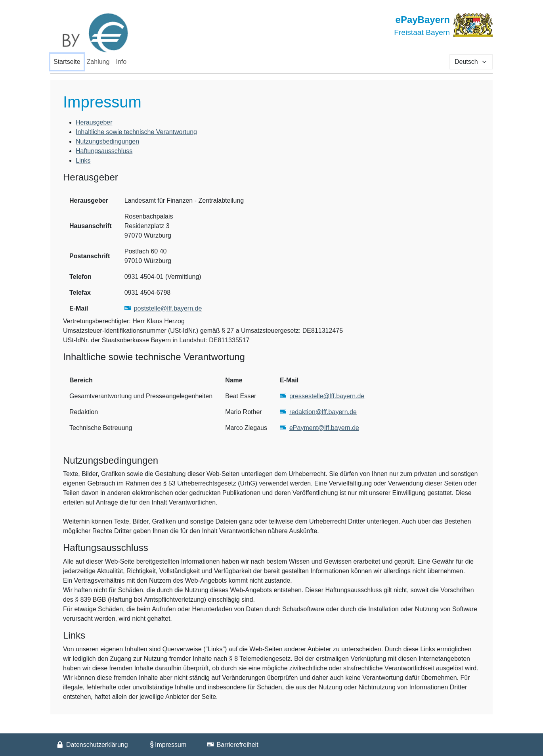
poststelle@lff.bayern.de (168, 308)
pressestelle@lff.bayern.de (327, 396)
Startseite (67, 62)
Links (83, 160)
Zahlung (98, 62)
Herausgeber (94, 122)
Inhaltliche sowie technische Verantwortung (136, 132)
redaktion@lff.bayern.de (323, 412)
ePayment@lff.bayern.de (324, 428)
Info (121, 62)
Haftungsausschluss (104, 151)
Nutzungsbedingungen (107, 141)
